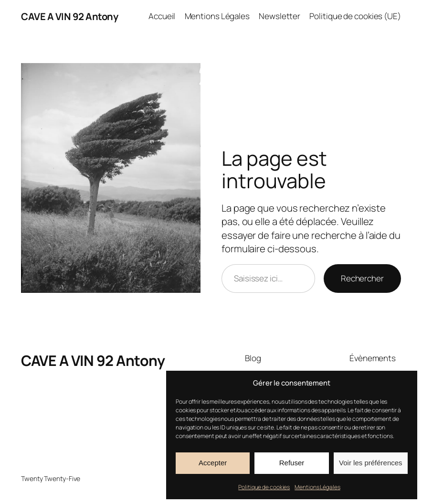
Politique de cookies (264, 487)
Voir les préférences (371, 463)
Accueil (162, 16)
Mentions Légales (317, 487)
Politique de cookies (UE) (355, 16)
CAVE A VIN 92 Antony (69, 16)
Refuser (292, 463)
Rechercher (362, 278)
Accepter (213, 463)
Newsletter (280, 16)
